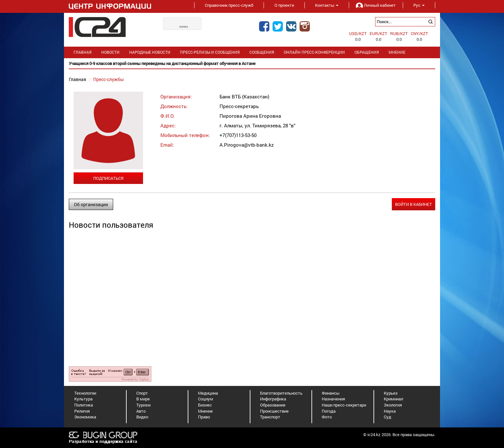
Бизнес (205, 405)
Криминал (393, 399)
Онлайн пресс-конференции (314, 52)
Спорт (142, 393)
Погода (329, 411)
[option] (252, 64)
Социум (206, 399)
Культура (83, 399)
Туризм (144, 405)
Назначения (333, 399)
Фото (327, 417)
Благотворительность (281, 393)
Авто (141, 411)
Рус (419, 5)
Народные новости (150, 52)
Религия (82, 411)
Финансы (331, 393)
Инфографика (273, 399)
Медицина (208, 393)
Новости (110, 52)
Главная (83, 52)
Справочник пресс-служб (229, 5)
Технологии (85, 393)
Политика (84, 405)
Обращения (367, 52)
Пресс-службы (108, 79)
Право (204, 417)
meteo (184, 27)
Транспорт (270, 417)
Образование (273, 405)
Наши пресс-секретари (344, 405)
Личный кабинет (376, 5)
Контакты (327, 5)
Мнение (397, 52)
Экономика (85, 417)
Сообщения (262, 52)
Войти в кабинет (414, 204)
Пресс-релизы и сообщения (210, 52)
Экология (393, 405)
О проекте (284, 5)
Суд (387, 417)
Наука (390, 411)
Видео (142, 417)
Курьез (391, 393)
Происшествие (274, 411)
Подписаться (108, 178)
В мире (143, 399)
